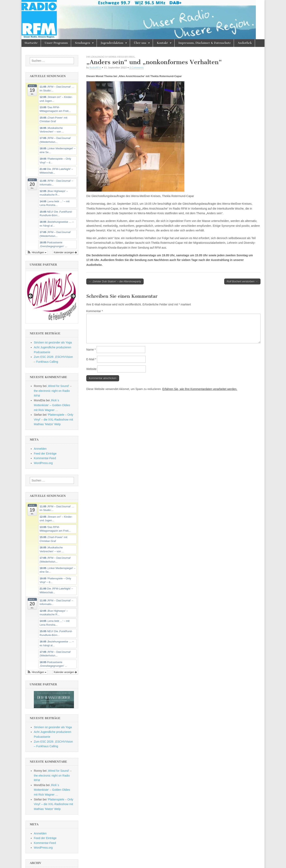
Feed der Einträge (45, 454)
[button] (37, 252)
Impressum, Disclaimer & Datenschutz (205, 43)
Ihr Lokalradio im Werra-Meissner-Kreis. (111, 57)
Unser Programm (56, 43)
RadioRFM (95, 67)
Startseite (31, 43)
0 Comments (137, 67)
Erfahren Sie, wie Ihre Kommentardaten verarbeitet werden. (200, 389)
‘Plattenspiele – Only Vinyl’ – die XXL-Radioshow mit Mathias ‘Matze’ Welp (54, 419)
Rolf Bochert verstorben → (242, 281)
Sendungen (83, 43)
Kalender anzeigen (65, 252)
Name (91, 350)
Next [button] (73, 296)
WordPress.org (43, 463)
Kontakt (162, 43)
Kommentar (95, 311)
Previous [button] (31, 296)
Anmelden (40, 449)
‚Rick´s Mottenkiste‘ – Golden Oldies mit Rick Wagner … (52, 405)
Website (91, 369)
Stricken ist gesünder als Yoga (53, 342)
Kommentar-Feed (45, 458)
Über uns (140, 43)
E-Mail (91, 359)
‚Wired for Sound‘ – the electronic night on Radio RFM (53, 391)
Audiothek (245, 43)
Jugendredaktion (112, 43)
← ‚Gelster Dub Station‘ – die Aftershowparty (115, 281)
